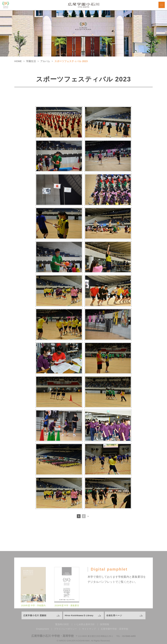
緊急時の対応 (62, 624)
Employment (43, 629)
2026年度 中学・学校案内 (33, 609)
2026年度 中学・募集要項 (67, 608)
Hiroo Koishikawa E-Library (79, 615)
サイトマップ (89, 629)
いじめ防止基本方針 (84, 624)
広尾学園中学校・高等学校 (114, 629)
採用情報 (105, 624)
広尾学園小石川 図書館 (35, 615)
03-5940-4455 (129, 636)
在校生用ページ (114, 615)
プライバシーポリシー (65, 629)
